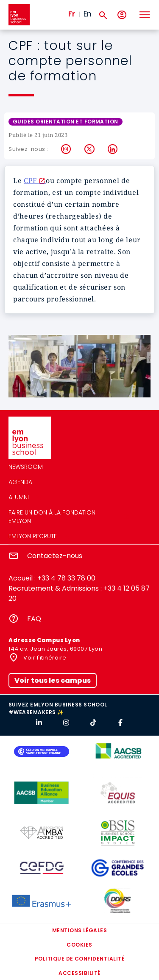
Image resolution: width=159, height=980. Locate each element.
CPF (31, 181)
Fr (72, 14)
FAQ (34, 619)
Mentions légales (80, 930)
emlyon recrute (33, 536)
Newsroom (26, 467)
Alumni (19, 497)
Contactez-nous (55, 556)
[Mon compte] (122, 15)
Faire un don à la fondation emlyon (52, 517)
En (88, 14)
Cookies (79, 945)
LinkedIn (113, 149)
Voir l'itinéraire (44, 658)
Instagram (66, 149)
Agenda (20, 482)
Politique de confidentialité (79, 959)
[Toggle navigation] (144, 15)
